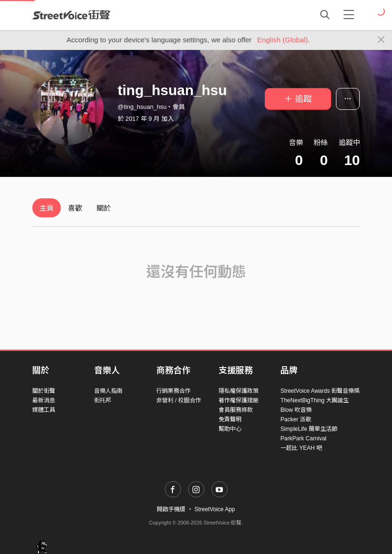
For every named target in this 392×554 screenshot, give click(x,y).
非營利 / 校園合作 (179, 400)
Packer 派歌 (296, 419)
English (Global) (282, 40)
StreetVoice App (215, 509)
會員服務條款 (236, 410)
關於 (104, 208)
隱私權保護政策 (239, 391)
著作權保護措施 (239, 400)
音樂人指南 (108, 391)
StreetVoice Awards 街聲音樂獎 (320, 391)
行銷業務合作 (173, 391)
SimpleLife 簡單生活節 (309, 429)
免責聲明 (230, 419)
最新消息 (44, 400)
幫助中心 (230, 429)
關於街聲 (44, 391)
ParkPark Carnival (303, 438)
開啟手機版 (171, 509)
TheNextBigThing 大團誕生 (315, 400)
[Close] (381, 40)
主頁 (47, 208)
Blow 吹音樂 (296, 410)
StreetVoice (72, 15)
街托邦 (103, 400)
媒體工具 (44, 410)
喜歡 (75, 208)
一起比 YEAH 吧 (301, 448)
